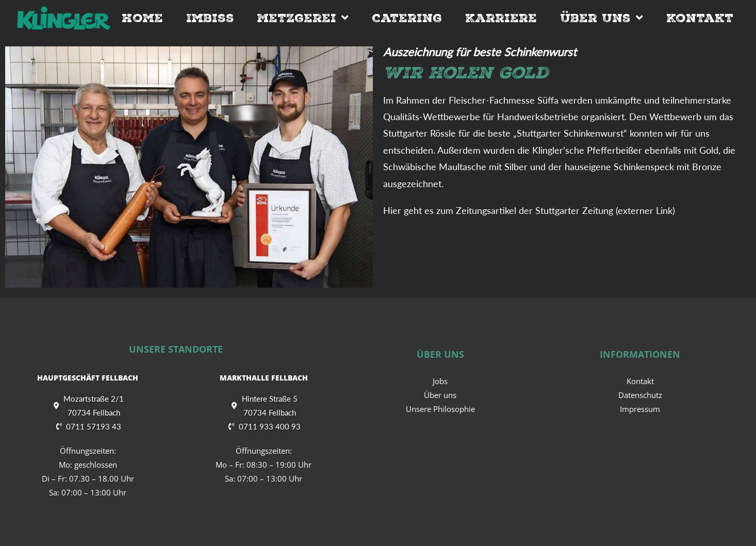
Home (142, 18)
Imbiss (210, 18)
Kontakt (700, 18)
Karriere (501, 18)
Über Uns (602, 18)
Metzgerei (303, 18)
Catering (407, 18)
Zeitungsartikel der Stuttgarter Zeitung (535, 210)
